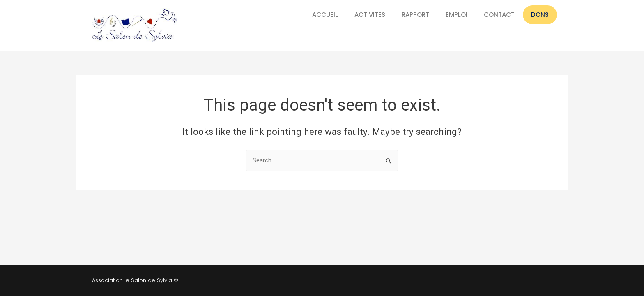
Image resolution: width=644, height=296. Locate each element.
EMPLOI (457, 15)
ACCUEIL (325, 15)
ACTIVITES (370, 15)
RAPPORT (415, 15)
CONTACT (499, 15)
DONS (540, 15)
